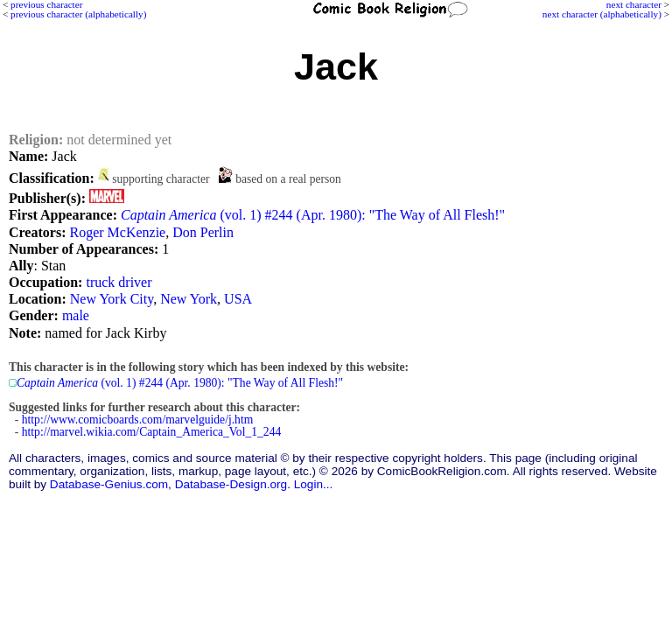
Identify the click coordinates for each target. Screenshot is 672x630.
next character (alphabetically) (602, 14)
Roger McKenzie (117, 232)
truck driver (119, 282)
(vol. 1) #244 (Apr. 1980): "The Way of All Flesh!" (313, 215)
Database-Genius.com (109, 484)
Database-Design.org (231, 484)
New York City (112, 299)
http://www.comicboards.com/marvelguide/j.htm (138, 420)
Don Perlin (203, 232)
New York (189, 299)
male (76, 315)
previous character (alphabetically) (78, 14)
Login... (314, 484)
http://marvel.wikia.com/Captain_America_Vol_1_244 (152, 432)
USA (238, 299)
